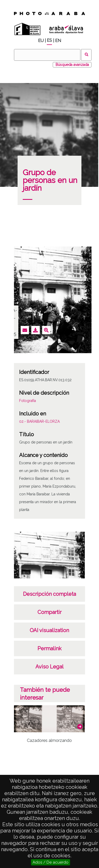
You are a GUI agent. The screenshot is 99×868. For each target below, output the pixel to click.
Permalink (49, 648)
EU (41, 41)
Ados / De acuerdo (51, 862)
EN (58, 41)
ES (49, 40)
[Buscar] (47, 55)
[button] (80, 727)
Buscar (86, 55)
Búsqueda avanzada (72, 65)
